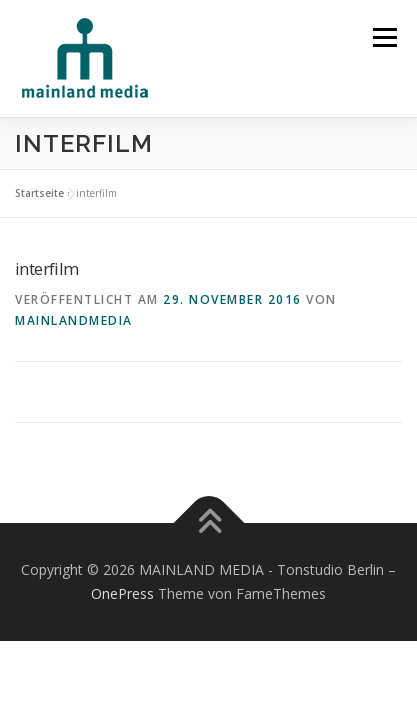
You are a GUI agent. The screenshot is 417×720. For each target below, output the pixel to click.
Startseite (39, 193)
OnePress (122, 593)
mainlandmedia (74, 320)
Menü (383, 37)
